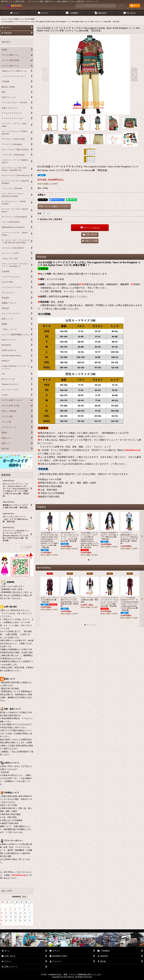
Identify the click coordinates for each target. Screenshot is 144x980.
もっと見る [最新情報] (26, 547)
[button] (45, 74)
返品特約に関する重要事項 (50, 219)
